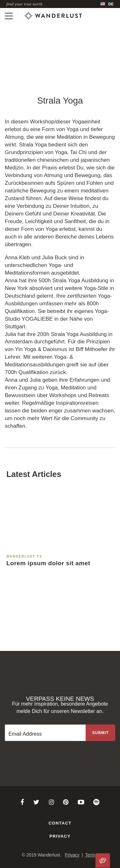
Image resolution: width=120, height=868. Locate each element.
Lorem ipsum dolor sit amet (48, 563)
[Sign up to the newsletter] (100, 733)
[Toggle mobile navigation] (9, 16)
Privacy (60, 836)
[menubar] (107, 4)
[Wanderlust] (53, 16)
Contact (60, 823)
